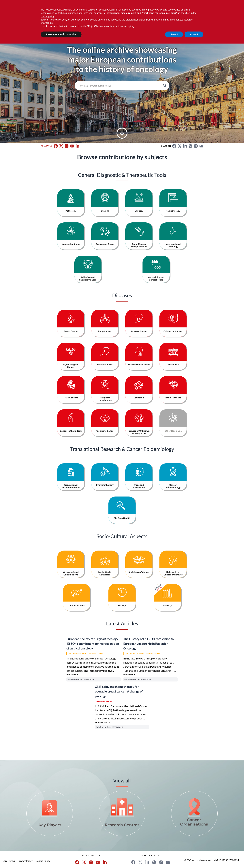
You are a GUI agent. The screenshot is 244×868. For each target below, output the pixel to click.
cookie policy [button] (47, 16)
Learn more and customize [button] (61, 34)
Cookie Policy (43, 861)
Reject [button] (174, 34)
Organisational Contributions (86, 653)
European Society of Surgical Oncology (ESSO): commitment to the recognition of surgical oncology (93, 644)
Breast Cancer (105, 701)
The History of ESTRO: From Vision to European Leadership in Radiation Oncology (149, 644)
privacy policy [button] (155, 10)
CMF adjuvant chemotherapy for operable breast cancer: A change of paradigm (119, 691)
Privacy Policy (25, 861)
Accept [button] (194, 34)
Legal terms (9, 861)
